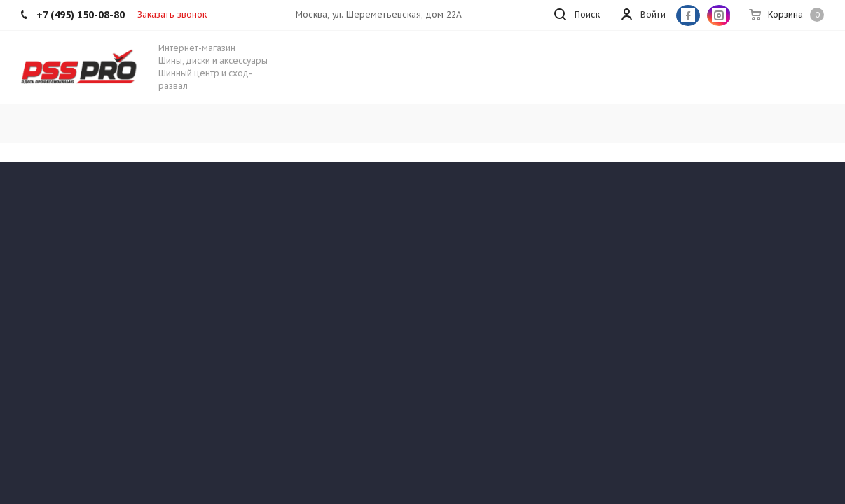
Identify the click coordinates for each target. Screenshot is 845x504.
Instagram (719, 15)
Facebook (688, 15)
